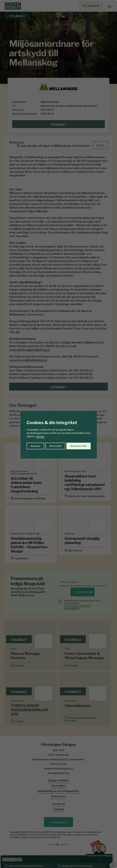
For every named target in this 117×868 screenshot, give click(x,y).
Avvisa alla (55, 446)
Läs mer (40, 436)
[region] (58, 434)
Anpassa (35, 446)
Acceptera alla (79, 446)
